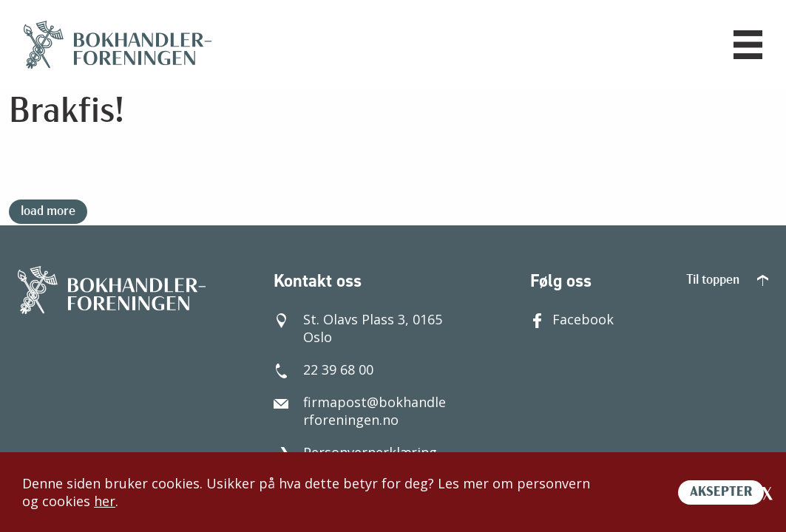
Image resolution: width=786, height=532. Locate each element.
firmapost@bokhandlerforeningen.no (360, 411)
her (105, 501)
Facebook (572, 319)
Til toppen (727, 280)
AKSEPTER (721, 492)
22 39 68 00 (323, 369)
